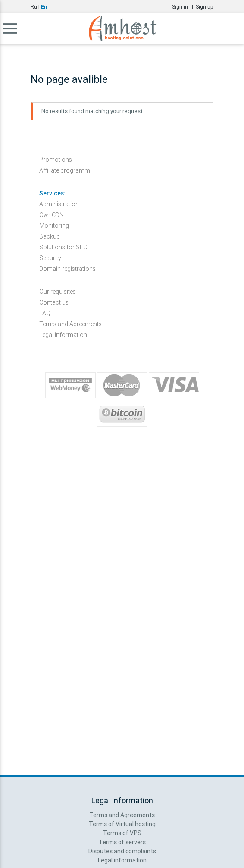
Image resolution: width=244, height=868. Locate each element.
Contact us (54, 302)
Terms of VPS (122, 833)
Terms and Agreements (70, 324)
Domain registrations (67, 269)
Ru (34, 7)
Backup (50, 236)
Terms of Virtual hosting (122, 824)
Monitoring (54, 226)
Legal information (63, 335)
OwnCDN (52, 215)
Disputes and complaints (122, 851)
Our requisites (58, 292)
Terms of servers (122, 842)
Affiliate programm (65, 170)
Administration (59, 204)
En (44, 7)
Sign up (205, 7)
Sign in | (184, 7)
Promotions (56, 160)
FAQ (45, 313)
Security (50, 258)
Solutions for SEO (63, 247)
